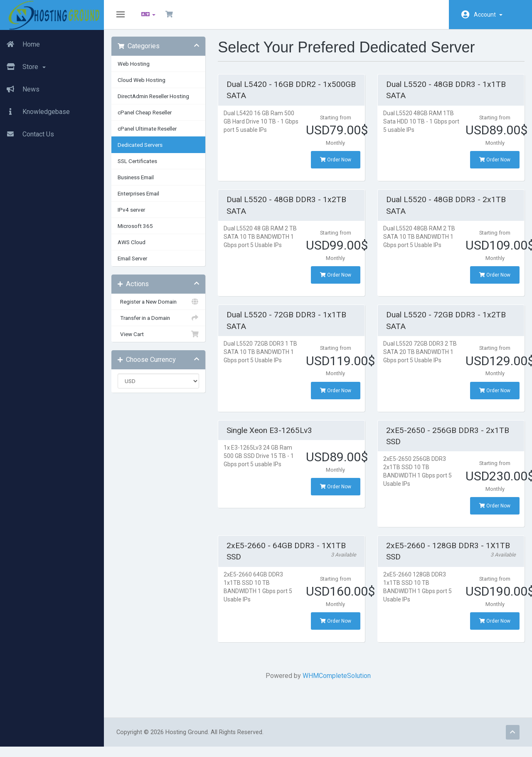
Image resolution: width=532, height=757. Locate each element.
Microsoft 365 (140, 231)
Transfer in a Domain (162, 323)
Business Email (141, 182)
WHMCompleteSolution (337, 681)
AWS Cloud (137, 247)
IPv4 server (136, 215)
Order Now (335, 165)
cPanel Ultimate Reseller (152, 134)
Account (488, 15)
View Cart (162, 339)
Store (23, 67)
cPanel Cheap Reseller (150, 117)
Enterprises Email (143, 198)
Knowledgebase (35, 112)
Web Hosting (139, 69)
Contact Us (27, 134)
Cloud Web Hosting (147, 85)
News (20, 89)
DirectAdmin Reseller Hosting (158, 101)
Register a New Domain (162, 307)
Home (20, 45)
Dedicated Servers (145, 150)
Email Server (137, 263)
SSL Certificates (142, 166)
